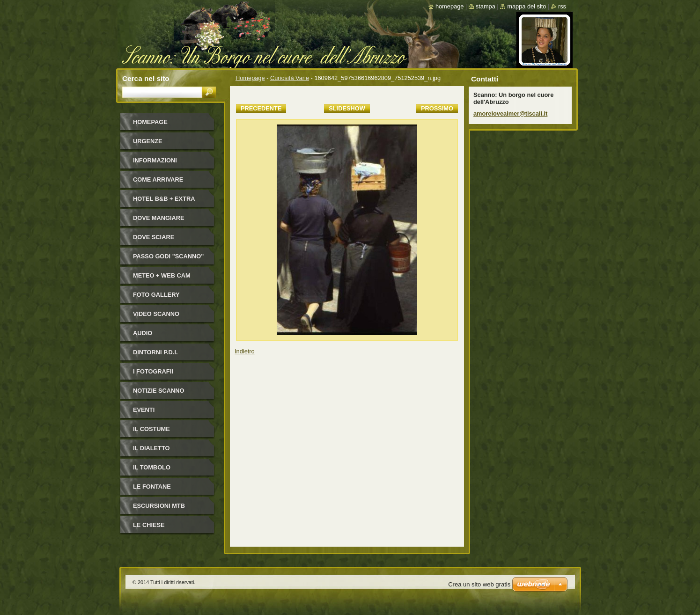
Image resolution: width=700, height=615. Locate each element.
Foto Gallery (156, 295)
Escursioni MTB (159, 506)
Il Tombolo (152, 467)
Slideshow (347, 108)
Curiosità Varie (290, 78)
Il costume (151, 429)
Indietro (245, 351)
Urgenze (148, 141)
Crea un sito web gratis (479, 584)
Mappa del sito (527, 6)
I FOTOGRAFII (153, 371)
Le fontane (152, 487)
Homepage (250, 78)
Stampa (486, 6)
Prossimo (437, 108)
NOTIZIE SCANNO (159, 391)
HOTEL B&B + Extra (164, 199)
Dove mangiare (159, 218)
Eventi (144, 410)
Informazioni (155, 160)
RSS (562, 6)
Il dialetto (151, 448)
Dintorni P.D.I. (155, 352)
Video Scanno (156, 314)
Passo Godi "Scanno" (168, 256)
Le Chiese (149, 525)
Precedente (261, 108)
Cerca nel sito (146, 78)
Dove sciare (154, 237)
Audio (143, 333)
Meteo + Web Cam (162, 275)
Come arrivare (158, 179)
